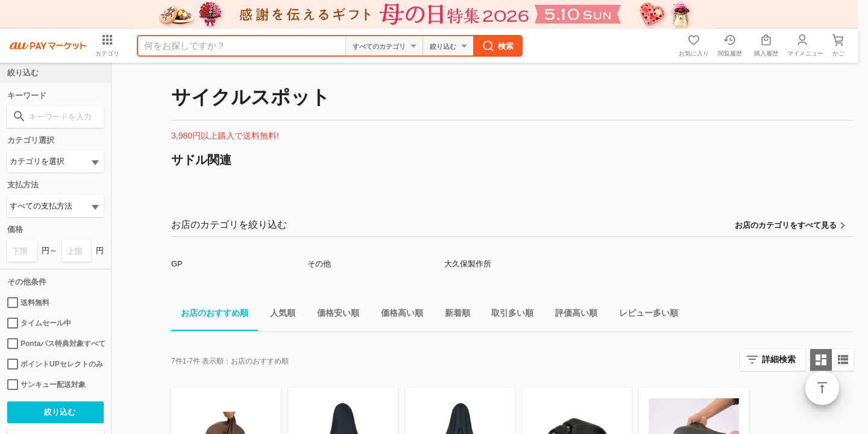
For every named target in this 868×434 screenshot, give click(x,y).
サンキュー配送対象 (46, 385)
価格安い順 (333, 315)
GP (177, 264)
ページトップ (822, 388)
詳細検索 (779, 359)
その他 (319, 264)
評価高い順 (571, 315)
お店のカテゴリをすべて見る (786, 225)
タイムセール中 (39, 323)
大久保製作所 (468, 264)
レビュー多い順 (644, 315)
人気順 (278, 315)
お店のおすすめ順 (210, 315)
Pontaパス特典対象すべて (55, 344)
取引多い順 (508, 315)
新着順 (453, 315)
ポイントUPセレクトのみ (55, 364)
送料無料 (28, 303)
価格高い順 (397, 315)
